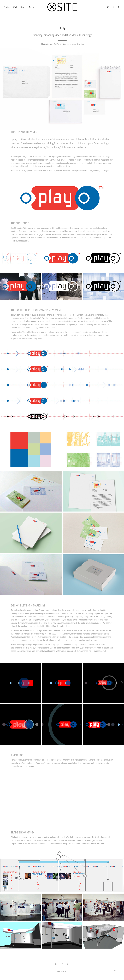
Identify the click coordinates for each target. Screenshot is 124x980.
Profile (7, 7)
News (23, 7)
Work (15, 7)
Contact (32, 7)
